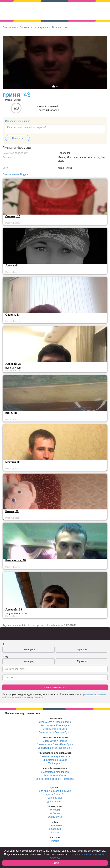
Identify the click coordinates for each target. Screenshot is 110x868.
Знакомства (9, 27)
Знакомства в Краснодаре (55, 725)
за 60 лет (55, 813)
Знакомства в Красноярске (55, 756)
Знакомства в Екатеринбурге (55, 732)
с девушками (55, 825)
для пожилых (55, 817)
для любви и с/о (55, 794)
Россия (55, 841)
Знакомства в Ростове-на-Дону (55, 748)
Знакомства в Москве (55, 741)
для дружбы (55, 798)
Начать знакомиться (55, 687)
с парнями (55, 829)
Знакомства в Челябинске (55, 772)
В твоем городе (61, 27)
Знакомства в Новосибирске (55, 722)
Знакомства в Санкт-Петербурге (55, 744)
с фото (55, 832)
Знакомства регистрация (34, 27)
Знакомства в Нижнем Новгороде (55, 779)
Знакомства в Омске (55, 775)
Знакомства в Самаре (55, 760)
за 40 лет (55, 810)
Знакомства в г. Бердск (15, 174)
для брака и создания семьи (55, 791)
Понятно (55, 863)
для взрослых (55, 801)
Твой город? (55, 763)
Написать (17, 138)
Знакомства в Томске (55, 729)
